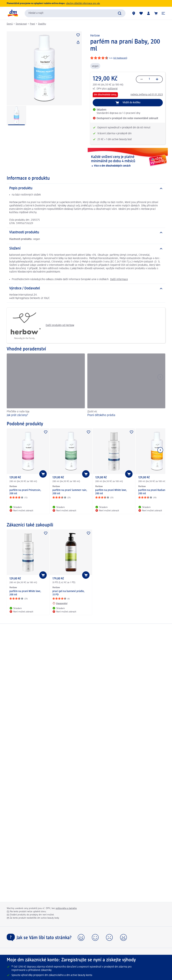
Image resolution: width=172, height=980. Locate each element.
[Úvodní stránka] (13, 13)
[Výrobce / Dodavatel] (86, 289)
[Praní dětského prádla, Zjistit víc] (126, 386)
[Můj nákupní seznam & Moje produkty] (141, 13)
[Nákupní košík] (156, 13)
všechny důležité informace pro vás (83, 3)
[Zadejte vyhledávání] (120, 13)
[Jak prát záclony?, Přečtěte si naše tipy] (46, 386)
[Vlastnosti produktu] (86, 233)
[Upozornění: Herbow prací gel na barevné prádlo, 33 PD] (60, 603)
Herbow (95, 36)
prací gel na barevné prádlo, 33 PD (69, 593)
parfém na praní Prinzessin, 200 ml (25, 492)
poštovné (113, 89)
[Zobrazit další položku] (160, 450)
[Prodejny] (134, 13)
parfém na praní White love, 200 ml (111, 492)
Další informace (119, 279)
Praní (32, 24)
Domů (10, 24)
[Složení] (86, 249)
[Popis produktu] (86, 188)
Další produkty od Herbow (42, 325)
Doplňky (42, 24)
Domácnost (21, 24)
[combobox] (75, 13)
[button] (163, 13)
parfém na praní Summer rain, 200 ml (70, 492)
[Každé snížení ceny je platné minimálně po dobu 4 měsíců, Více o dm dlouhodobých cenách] (128, 161)
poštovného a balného (66, 908)
